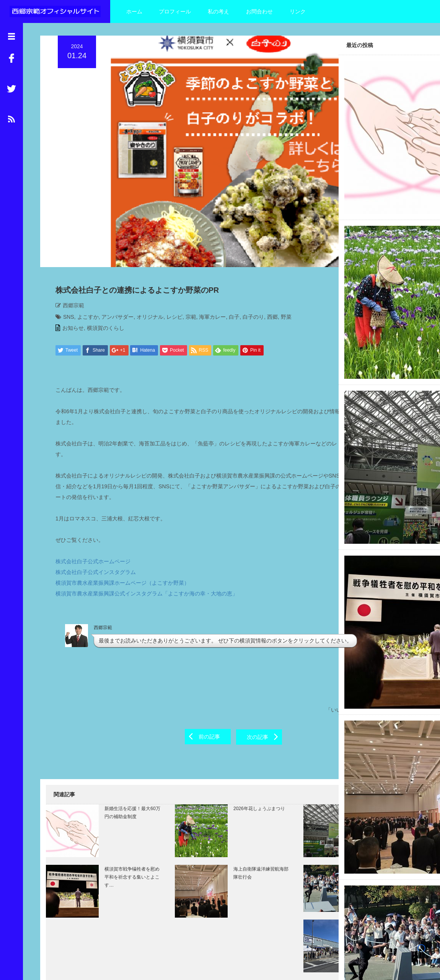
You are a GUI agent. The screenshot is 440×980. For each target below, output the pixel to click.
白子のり (248, 261)
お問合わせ (259, 11)
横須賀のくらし (100, 272)
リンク (298, 11)
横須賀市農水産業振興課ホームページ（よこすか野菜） (117, 527)
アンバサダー (112, 261)
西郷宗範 (68, 249)
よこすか (82, 261)
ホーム (134, 11)
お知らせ (67, 272)
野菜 (280, 261)
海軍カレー (207, 261)
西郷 (267, 261)
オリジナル (144, 261)
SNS (63, 261)
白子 (228, 261)
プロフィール (175, 11)
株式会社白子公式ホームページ (87, 505)
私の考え (218, 11)
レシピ (169, 261)
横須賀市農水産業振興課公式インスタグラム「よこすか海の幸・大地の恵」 (141, 537)
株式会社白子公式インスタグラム (90, 516)
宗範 (185, 261)
